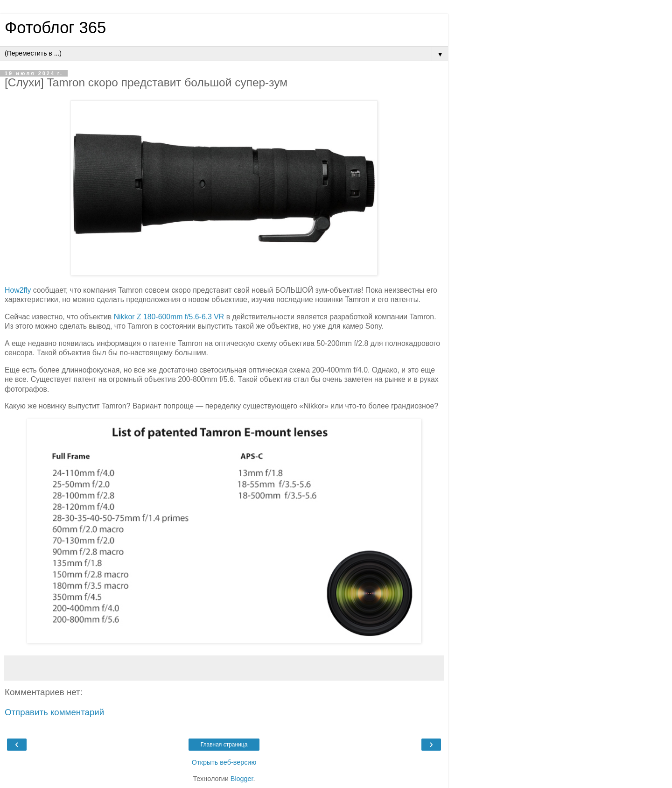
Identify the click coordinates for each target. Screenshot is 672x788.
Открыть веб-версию (224, 762)
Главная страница (224, 745)
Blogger (242, 779)
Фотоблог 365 (55, 28)
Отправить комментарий (54, 712)
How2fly (18, 290)
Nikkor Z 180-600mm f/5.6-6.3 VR (169, 317)
